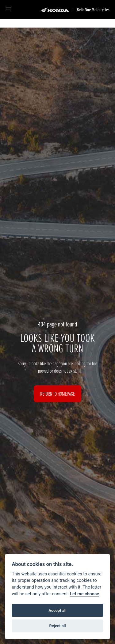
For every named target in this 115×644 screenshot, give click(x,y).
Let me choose (84, 594)
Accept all (57, 610)
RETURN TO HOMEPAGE (57, 394)
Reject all (57, 626)
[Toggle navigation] (8, 10)
